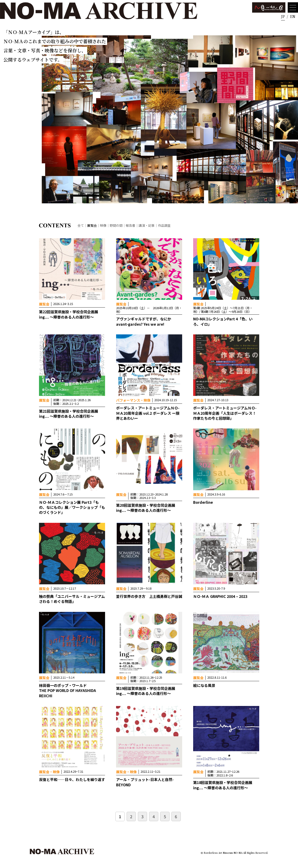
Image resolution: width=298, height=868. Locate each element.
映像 (103, 225)
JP (283, 16)
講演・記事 (147, 225)
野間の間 (116, 225)
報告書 (131, 225)
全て (81, 225)
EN (293, 16)
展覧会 (92, 225)
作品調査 (164, 225)
